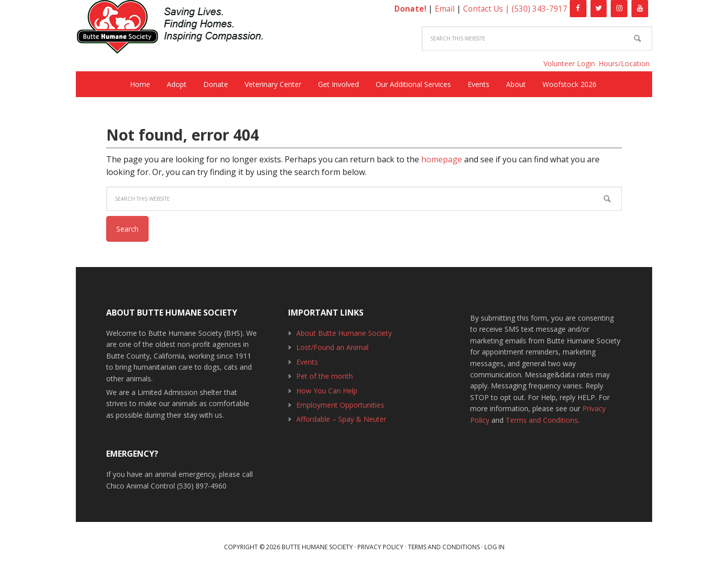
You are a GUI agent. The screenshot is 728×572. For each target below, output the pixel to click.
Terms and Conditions (542, 420)
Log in (494, 547)
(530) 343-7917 (539, 9)
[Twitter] (599, 9)
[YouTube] (640, 9)
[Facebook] (578, 9)
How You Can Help (327, 391)
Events (307, 362)
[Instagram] (619, 9)
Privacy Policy (380, 547)
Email (443, 9)
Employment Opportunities (340, 405)
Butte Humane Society (177, 29)
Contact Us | (487, 9)
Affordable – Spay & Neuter (341, 419)
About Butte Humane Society (344, 333)
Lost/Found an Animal (332, 347)
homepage (442, 159)
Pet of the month (325, 376)
